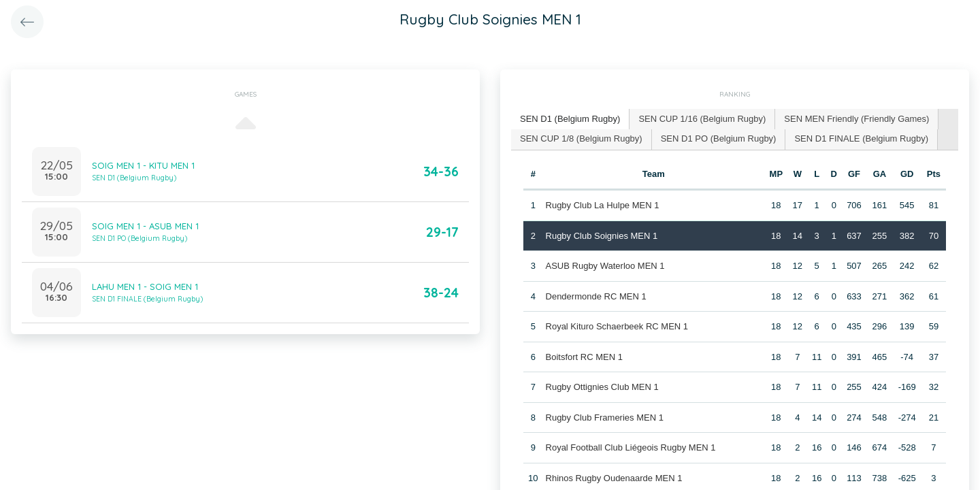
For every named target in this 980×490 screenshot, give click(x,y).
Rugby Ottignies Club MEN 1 (602, 387)
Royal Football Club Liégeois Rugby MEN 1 (631, 447)
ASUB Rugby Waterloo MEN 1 (605, 266)
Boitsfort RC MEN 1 (584, 357)
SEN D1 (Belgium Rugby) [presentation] (570, 119)
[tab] (570, 119)
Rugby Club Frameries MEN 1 (605, 418)
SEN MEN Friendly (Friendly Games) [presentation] (856, 119)
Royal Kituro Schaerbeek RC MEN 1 (617, 326)
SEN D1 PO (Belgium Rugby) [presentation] (719, 138)
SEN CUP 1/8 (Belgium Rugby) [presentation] (581, 138)
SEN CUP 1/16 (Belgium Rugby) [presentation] (702, 119)
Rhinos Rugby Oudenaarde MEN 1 (614, 478)
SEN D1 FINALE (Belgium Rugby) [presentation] (861, 138)
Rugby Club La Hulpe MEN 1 (603, 205)
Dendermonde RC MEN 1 (596, 296)
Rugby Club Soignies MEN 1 (602, 236)
